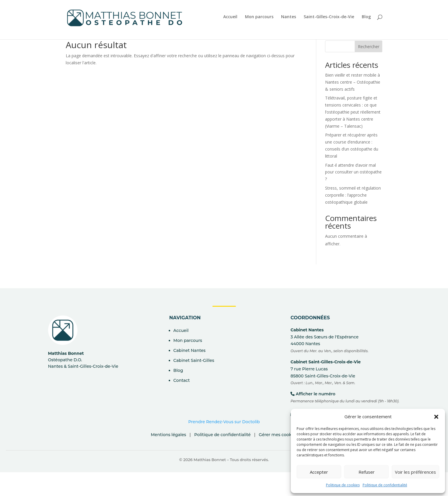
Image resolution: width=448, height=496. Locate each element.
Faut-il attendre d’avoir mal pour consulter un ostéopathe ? (353, 172)
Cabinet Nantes (190, 350)
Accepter (319, 472)
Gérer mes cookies (278, 435)
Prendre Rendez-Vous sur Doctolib (224, 422)
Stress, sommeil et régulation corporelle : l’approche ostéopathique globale (353, 195)
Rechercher (369, 47)
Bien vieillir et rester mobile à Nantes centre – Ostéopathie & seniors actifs (353, 82)
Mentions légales (168, 435)
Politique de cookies (343, 485)
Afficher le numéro (316, 394)
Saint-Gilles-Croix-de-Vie (329, 17)
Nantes (289, 17)
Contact (182, 380)
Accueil (230, 17)
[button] (436, 417)
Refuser (367, 472)
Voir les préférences (415, 472)
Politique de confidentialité (385, 485)
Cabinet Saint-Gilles (194, 360)
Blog (366, 17)
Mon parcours (259, 17)
